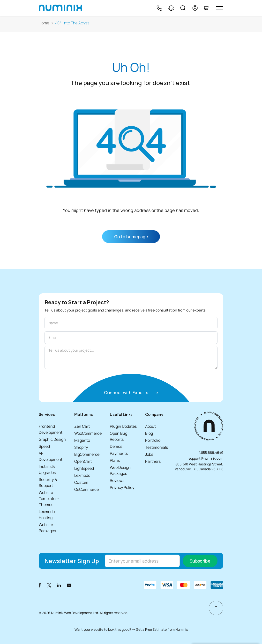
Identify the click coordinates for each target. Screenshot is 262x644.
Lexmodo (82, 475)
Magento (82, 440)
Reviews (117, 480)
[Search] (183, 8)
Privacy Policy (122, 487)
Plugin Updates (123, 426)
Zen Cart (82, 426)
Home (44, 23)
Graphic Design (52, 439)
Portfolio (153, 440)
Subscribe (200, 561)
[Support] (171, 8)
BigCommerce (87, 454)
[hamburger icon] (220, 8)
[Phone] (159, 8)
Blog (149, 433)
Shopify (81, 447)
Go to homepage (131, 237)
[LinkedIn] (59, 585)
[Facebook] (40, 585)
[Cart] (206, 8)
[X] (49, 585)
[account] (195, 8)
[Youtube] (69, 585)
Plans (115, 460)
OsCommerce (86, 489)
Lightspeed (84, 468)
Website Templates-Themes (49, 499)
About (150, 426)
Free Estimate (156, 629)
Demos (116, 446)
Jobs (149, 454)
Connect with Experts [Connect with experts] (131, 392)
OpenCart (83, 461)
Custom (81, 482)
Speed (44, 446)
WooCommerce (88, 433)
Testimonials (157, 447)
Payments (119, 453)
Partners (153, 461)
